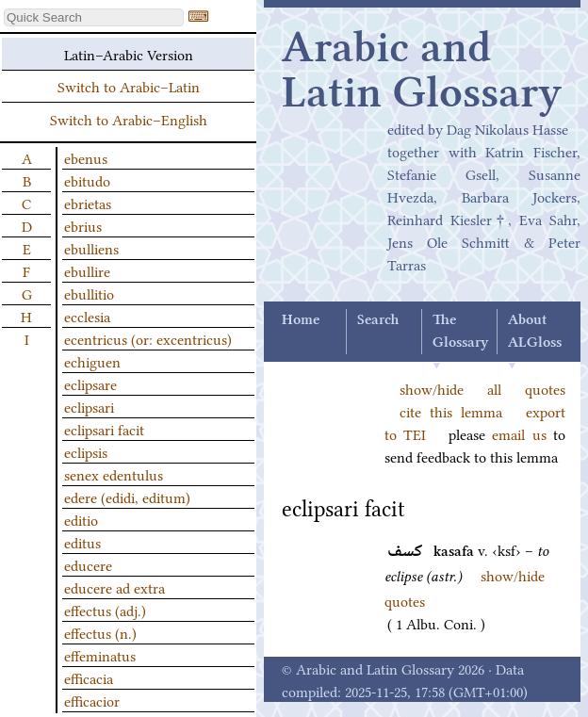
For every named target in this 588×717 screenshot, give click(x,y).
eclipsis (86, 451)
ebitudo (87, 180)
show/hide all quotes (482, 388)
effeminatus (100, 655)
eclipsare (90, 383)
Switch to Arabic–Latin (129, 86)
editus (82, 542)
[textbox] (94, 17)
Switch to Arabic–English (129, 119)
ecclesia (87, 316)
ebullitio (89, 293)
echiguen (92, 361)
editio (81, 519)
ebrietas (88, 203)
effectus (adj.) (105, 610)
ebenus (86, 157)
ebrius (83, 225)
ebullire (87, 270)
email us (519, 433)
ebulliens (91, 248)
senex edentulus (114, 474)
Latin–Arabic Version (129, 54)
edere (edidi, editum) (127, 497)
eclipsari (89, 406)
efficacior (92, 700)
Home (301, 320)
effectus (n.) (100, 632)
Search (378, 320)
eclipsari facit (104, 429)
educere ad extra (114, 587)
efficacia (89, 677)
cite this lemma (451, 411)
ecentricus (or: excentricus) (148, 338)
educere (88, 564)
